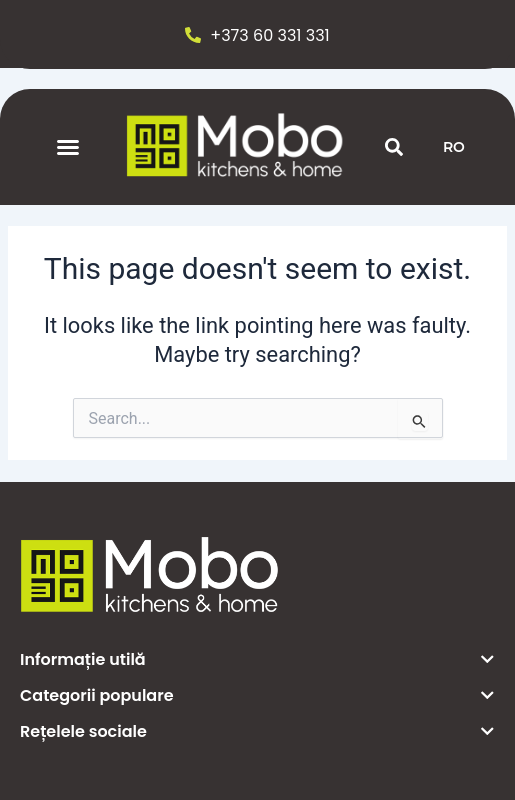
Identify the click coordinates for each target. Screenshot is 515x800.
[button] (68, 147)
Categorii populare (97, 695)
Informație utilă (83, 659)
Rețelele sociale (83, 731)
